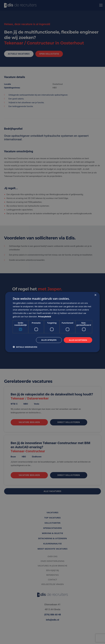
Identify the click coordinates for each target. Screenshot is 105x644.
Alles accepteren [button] (78, 340)
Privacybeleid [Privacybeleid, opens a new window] (45, 316)
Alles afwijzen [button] (47, 340)
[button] (25, 347)
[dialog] (52, 322)
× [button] (95, 295)
